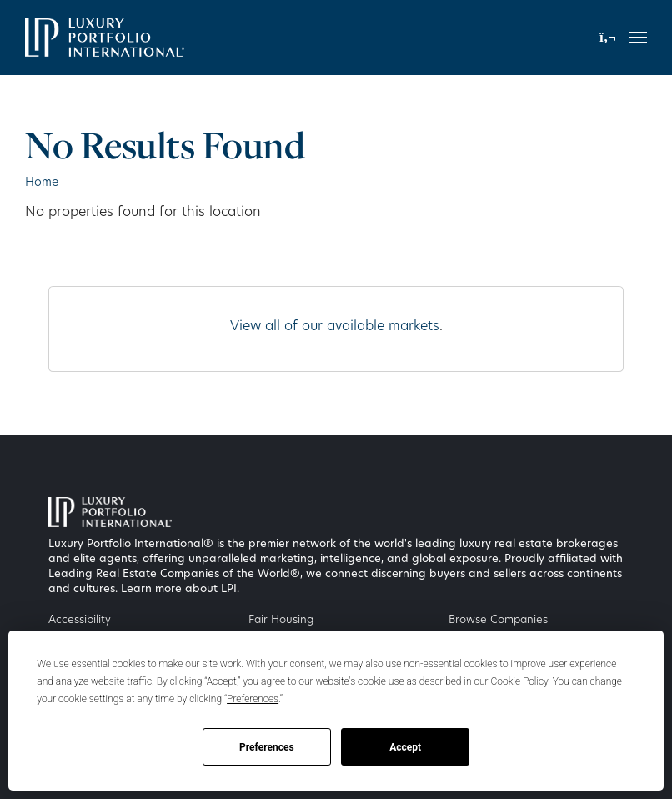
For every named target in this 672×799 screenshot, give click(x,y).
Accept (405, 747)
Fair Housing (281, 620)
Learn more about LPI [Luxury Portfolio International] (179, 589)
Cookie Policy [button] (520, 681)
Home (42, 183)
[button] (608, 37)
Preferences (267, 747)
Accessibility (80, 620)
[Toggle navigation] (638, 38)
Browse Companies (498, 620)
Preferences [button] (253, 699)
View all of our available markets (335, 327)
